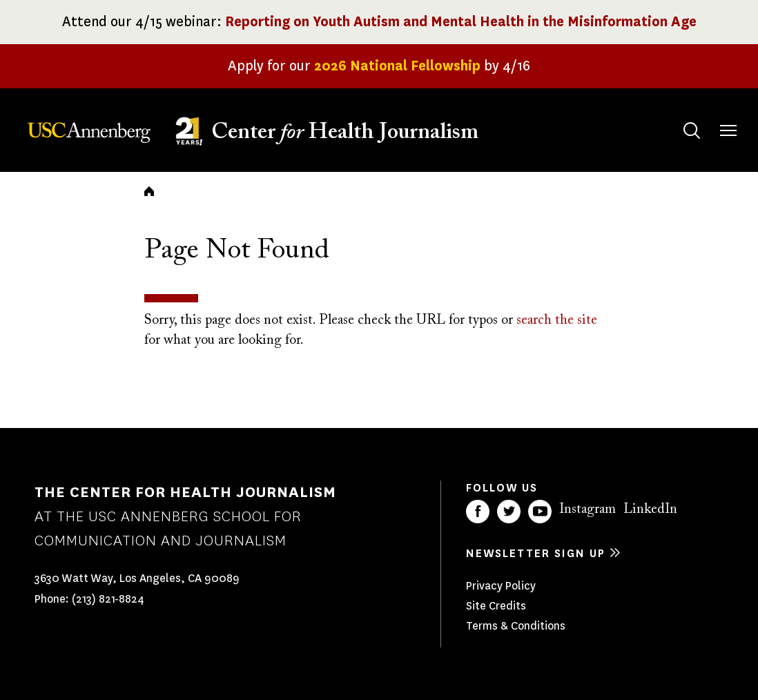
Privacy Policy (501, 586)
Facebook (478, 512)
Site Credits (496, 606)
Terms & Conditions (516, 626)
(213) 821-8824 (108, 599)
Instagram (587, 509)
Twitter (509, 512)
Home (149, 191)
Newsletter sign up (536, 553)
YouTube (540, 512)
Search (678, 117)
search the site (557, 320)
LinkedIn (650, 509)
